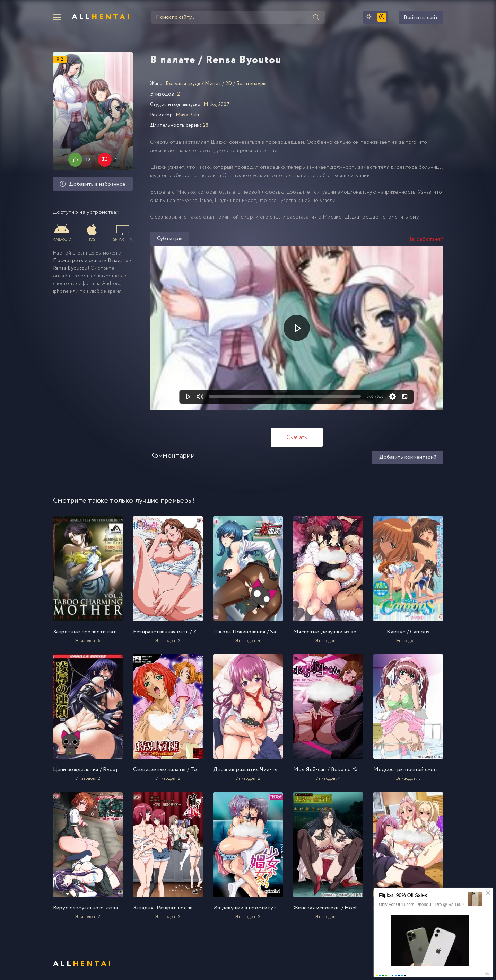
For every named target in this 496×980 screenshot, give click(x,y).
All (102, 17)
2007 (224, 105)
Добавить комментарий (408, 457)
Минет (213, 84)
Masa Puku (188, 115)
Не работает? (425, 239)
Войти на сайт (421, 17)
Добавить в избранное (93, 184)
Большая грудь (183, 84)
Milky (210, 105)
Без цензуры (251, 84)
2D (229, 84)
